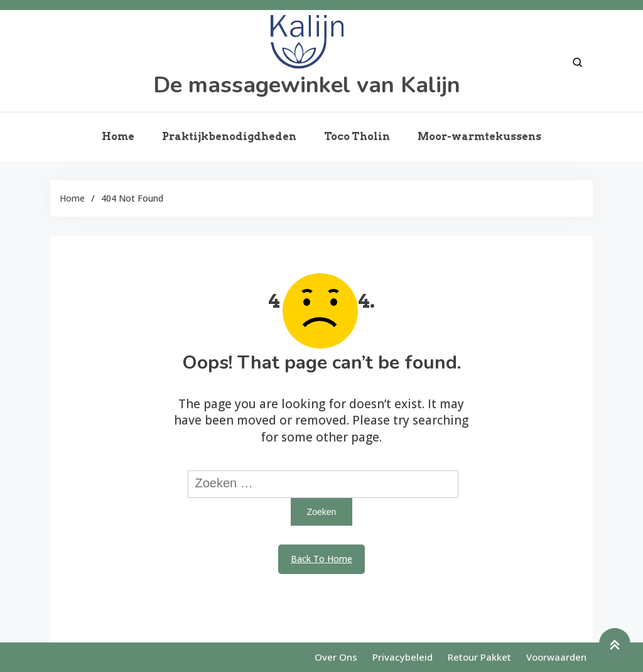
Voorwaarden (556, 657)
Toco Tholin (357, 137)
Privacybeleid (403, 657)
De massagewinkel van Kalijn (307, 85)
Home (118, 137)
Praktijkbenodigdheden (229, 137)
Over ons (336, 657)
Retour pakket (479, 657)
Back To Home (321, 559)
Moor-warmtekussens (479, 137)
